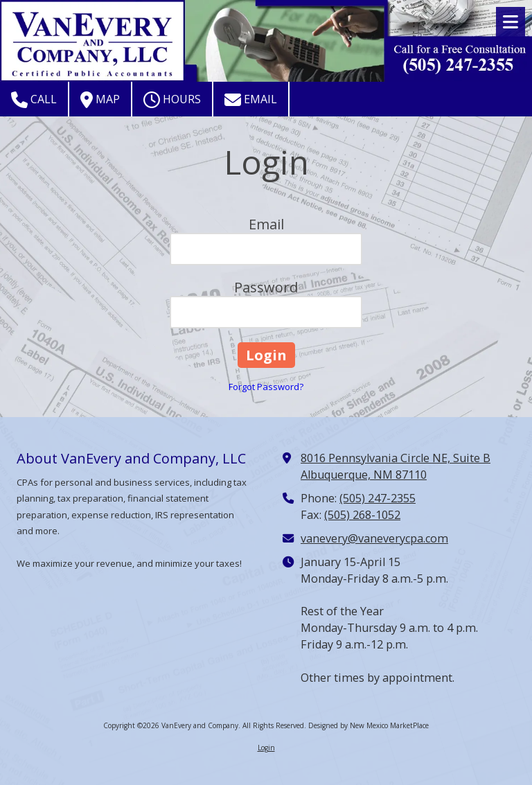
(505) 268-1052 (362, 515)
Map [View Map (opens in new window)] (100, 100)
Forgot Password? (266, 387)
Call (34, 100)
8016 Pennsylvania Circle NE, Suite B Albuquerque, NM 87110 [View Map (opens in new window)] (396, 466)
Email (251, 100)
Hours (172, 100)
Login (266, 748)
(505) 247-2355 (378, 498)
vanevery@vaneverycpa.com (374, 538)
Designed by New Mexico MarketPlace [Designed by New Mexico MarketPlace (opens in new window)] (369, 725)
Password (266, 287)
